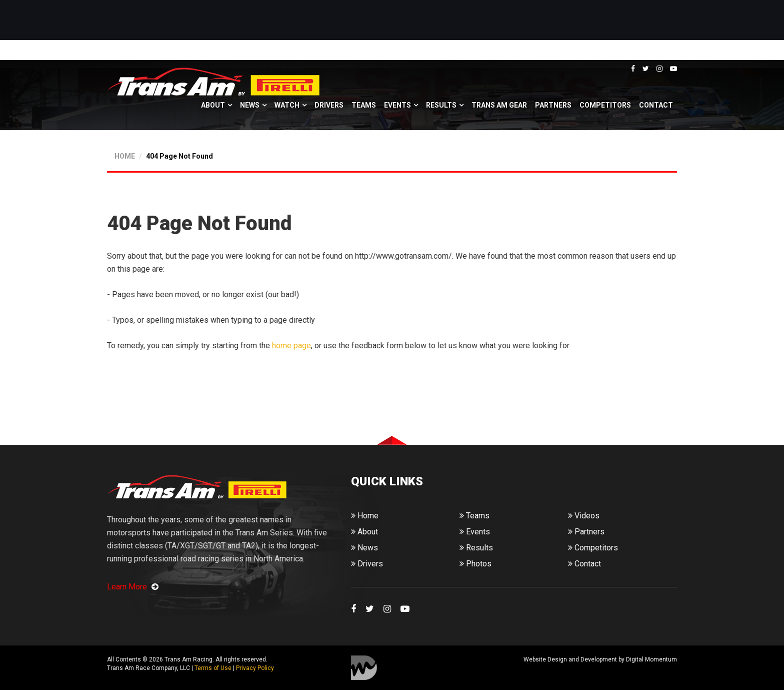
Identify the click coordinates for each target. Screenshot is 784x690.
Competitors (605, 105)
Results (441, 105)
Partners (553, 105)
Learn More (133, 587)
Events (397, 105)
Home (365, 516)
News (250, 105)
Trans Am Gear (499, 105)
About (213, 105)
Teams (364, 105)
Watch (287, 105)
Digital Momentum (364, 668)
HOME (125, 156)
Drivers (329, 105)
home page (291, 346)
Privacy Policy (255, 668)
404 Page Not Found (179, 156)
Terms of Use (213, 668)
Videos (584, 516)
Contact (656, 105)
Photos (475, 564)
